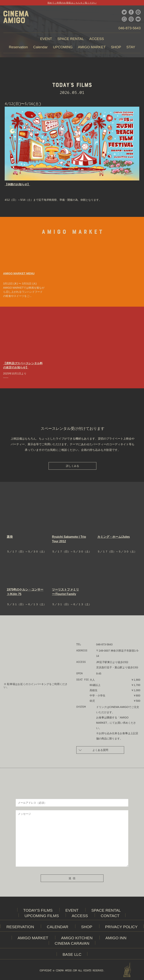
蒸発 (10, 537)
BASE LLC (72, 954)
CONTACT (110, 916)
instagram (138, 12)
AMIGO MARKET (33, 938)
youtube (138, 19)
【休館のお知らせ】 (17, 184)
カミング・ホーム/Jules (114, 537)
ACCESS (80, 916)
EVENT (72, 910)
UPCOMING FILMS (42, 916)
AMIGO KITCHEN (77, 938)
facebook (131, 12)
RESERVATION (20, 927)
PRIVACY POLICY (121, 927)
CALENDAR (58, 927)
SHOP (87, 927)
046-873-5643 (130, 28)
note (124, 19)
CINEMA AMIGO (16, 19)
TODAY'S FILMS (38, 910)
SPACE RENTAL (106, 910)
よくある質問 (93, 750)
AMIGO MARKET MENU (19, 273)
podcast (131, 19)
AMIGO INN (116, 938)
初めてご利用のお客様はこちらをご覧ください (72, 3)
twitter (124, 12)
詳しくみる (73, 466)
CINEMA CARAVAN (72, 943)
